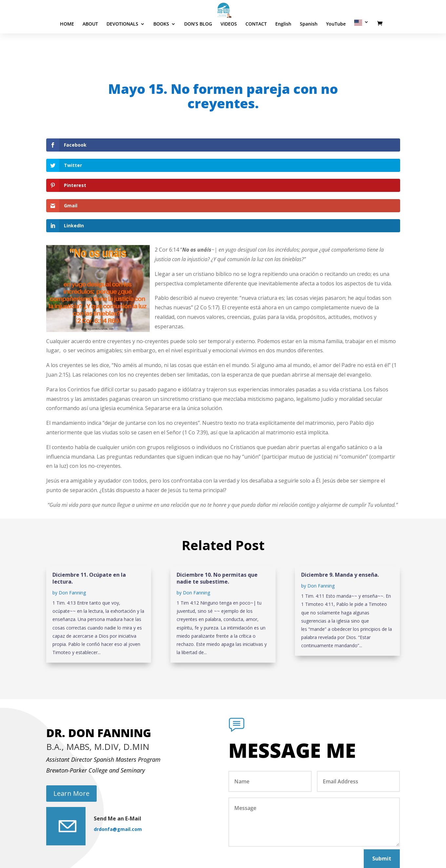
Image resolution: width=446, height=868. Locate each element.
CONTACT (256, 44)
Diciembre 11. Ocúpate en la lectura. (89, 517)
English (283, 44)
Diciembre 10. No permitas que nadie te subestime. (217, 517)
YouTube (336, 44)
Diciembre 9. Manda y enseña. (340, 514)
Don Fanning (72, 532)
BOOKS (161, 44)
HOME (67, 44)
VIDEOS (229, 44)
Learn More (71, 733)
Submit (382, 798)
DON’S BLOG (198, 44)
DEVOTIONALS (122, 44)
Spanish (309, 44)
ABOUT (90, 44)
